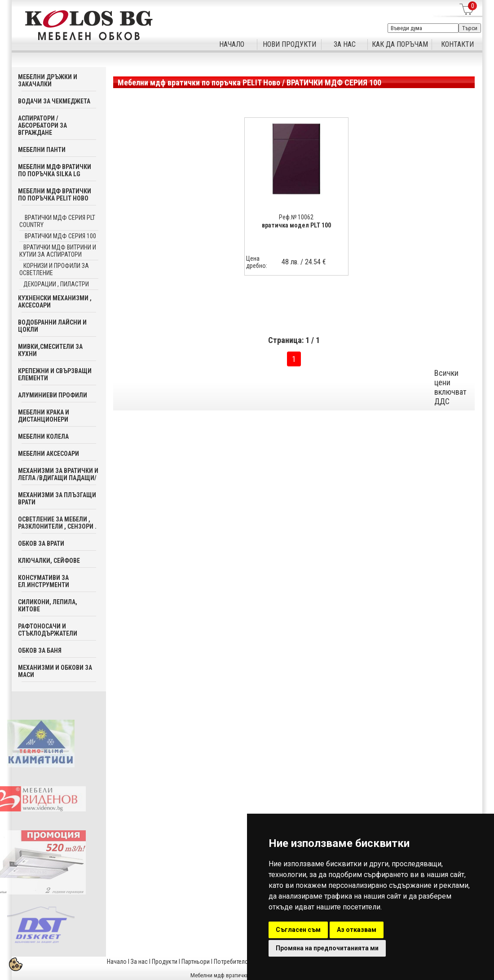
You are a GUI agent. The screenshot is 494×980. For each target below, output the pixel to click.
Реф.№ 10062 (296, 217)
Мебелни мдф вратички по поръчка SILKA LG (55, 170)
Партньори (196, 962)
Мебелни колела (43, 437)
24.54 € (315, 262)
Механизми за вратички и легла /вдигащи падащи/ (58, 474)
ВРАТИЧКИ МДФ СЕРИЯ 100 (60, 236)
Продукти (165, 962)
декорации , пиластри (56, 284)
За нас (139, 962)
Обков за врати (41, 543)
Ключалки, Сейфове (49, 561)
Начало (117, 962)
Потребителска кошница (247, 962)
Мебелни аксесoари (49, 454)
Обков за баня (40, 650)
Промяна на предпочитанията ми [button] (327, 948)
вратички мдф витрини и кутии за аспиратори (58, 251)
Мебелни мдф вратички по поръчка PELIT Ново (55, 195)
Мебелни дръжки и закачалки (48, 80)
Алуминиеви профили (53, 395)
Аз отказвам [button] (357, 930)
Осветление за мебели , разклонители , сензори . (57, 523)
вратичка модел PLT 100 (296, 225)
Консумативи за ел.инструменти (44, 581)
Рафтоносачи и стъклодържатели (48, 630)
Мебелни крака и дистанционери (44, 416)
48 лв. (290, 262)
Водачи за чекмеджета (54, 101)
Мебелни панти (42, 150)
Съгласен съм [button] (298, 930)
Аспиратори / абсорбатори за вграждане (42, 125)
